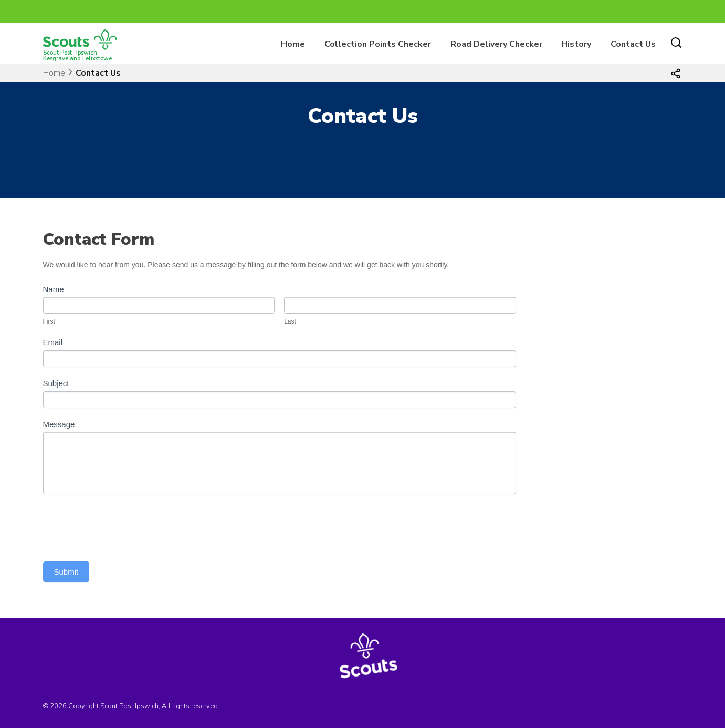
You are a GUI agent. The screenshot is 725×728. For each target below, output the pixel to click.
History (576, 44)
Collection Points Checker (378, 44)
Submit (66, 572)
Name (54, 289)
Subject (56, 383)
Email (53, 342)
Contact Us (633, 44)
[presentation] (123, 525)
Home (293, 44)
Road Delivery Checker (496, 44)
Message (59, 424)
